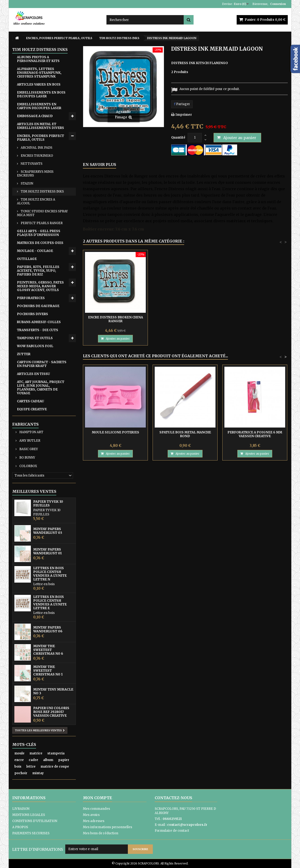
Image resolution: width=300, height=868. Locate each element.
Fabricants (25, 424)
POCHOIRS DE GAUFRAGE (38, 306)
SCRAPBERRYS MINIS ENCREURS (35, 174)
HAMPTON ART (31, 432)
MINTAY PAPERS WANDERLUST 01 (47, 551)
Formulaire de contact (172, 831)
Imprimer (184, 115)
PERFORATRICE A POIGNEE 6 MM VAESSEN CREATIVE (255, 434)
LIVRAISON (21, 809)
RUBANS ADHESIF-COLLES (39, 322)
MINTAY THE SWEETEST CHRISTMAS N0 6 (48, 650)
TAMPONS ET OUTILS (35, 338)
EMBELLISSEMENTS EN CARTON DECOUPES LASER (39, 106)
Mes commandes (96, 809)
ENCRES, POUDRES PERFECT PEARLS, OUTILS (41, 138)
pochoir (21, 773)
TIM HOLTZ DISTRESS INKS (42, 191)
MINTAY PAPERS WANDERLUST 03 (48, 531)
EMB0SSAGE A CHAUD (35, 116)
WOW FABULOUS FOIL (35, 346)
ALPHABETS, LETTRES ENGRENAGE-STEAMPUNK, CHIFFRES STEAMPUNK (39, 73)
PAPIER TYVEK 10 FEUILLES (48, 503)
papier (64, 760)
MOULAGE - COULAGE (35, 251)
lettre (31, 767)
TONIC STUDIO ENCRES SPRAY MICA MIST (42, 213)
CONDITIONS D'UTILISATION (35, 821)
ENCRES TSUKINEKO (36, 156)
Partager (182, 104)
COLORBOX (28, 466)
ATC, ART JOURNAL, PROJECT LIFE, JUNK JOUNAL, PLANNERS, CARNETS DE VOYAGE (41, 388)
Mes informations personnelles (107, 827)
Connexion (278, 4)
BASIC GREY (28, 449)
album (48, 760)
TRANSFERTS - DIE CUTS (38, 330)
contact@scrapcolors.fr (187, 825)
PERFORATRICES (31, 298)
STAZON (27, 183)
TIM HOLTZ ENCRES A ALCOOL (36, 201)
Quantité (178, 138)
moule (19, 753)
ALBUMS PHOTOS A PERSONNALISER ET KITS (38, 59)
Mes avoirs (91, 815)
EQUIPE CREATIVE (32, 409)
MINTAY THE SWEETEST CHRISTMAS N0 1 (48, 671)
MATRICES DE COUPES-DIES (40, 243)
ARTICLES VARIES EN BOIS (39, 84)
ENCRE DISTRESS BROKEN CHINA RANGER (185, 319)
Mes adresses (94, 821)
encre (19, 760)
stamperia (56, 753)
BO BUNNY (27, 458)
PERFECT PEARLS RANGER (41, 223)
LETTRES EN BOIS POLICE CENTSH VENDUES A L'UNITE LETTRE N (50, 574)
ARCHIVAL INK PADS (36, 148)
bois (18, 767)
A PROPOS (20, 827)
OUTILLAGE (27, 259)
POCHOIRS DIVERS (32, 314)
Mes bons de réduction (101, 833)
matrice (36, 753)
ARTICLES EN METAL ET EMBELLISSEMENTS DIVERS (41, 126)
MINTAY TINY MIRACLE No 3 (53, 691)
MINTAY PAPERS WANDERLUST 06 (48, 629)
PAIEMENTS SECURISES (31, 833)
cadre (33, 760)
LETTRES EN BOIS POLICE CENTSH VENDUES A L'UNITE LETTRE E (50, 602)
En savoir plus (99, 165)
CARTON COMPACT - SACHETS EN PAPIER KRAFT (42, 364)
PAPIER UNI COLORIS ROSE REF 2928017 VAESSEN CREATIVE (51, 712)
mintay (38, 773)
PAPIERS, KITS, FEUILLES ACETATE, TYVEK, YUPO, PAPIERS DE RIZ (38, 271)
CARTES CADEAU (30, 401)
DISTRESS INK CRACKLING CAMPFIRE (116, 319)
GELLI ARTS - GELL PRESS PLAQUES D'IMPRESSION (39, 233)
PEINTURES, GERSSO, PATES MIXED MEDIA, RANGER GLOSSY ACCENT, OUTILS (40, 286)
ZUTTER (24, 354)
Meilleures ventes (34, 491)
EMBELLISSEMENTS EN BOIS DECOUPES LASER (41, 94)
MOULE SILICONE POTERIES (116, 432)
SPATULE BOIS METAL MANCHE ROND (185, 434)
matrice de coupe (55, 767)
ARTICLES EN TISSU (33, 374)
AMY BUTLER (29, 441)
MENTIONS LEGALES (29, 815)
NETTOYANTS (31, 164)
